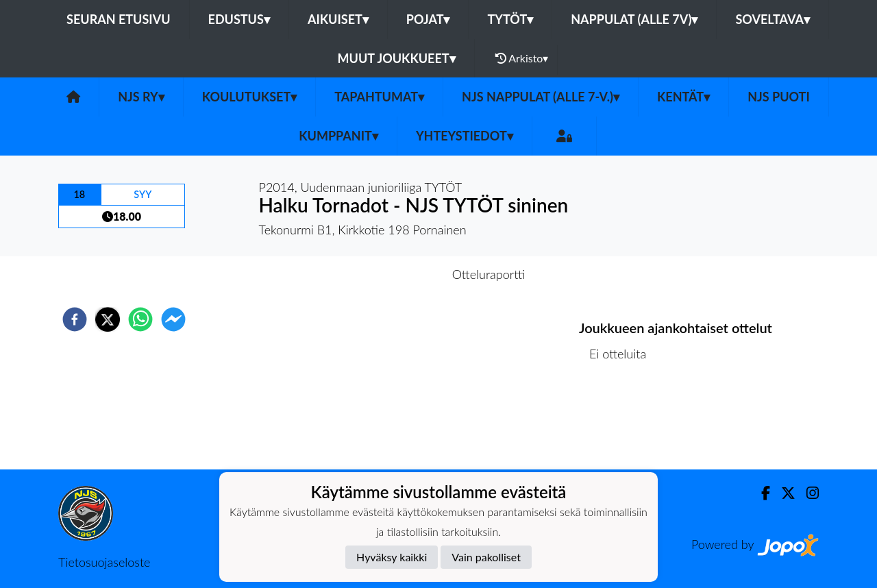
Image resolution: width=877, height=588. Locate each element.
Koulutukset (249, 97)
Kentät (683, 97)
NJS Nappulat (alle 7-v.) (541, 97)
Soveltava (773, 19)
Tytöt (510, 19)
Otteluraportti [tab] (489, 274)
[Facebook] (760, 493)
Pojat (428, 19)
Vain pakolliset (486, 557)
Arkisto (522, 58)
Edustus (239, 19)
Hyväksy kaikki (392, 557)
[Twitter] (783, 493)
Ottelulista (623, 423)
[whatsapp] (140, 319)
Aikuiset (338, 19)
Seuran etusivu (119, 19)
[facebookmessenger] (173, 319)
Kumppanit (338, 136)
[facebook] (75, 319)
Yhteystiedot (465, 136)
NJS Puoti (779, 97)
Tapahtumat (379, 97)
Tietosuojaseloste (104, 562)
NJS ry (141, 97)
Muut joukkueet (397, 58)
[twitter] (108, 319)
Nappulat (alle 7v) (634, 19)
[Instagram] (807, 493)
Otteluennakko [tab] (391, 274)
